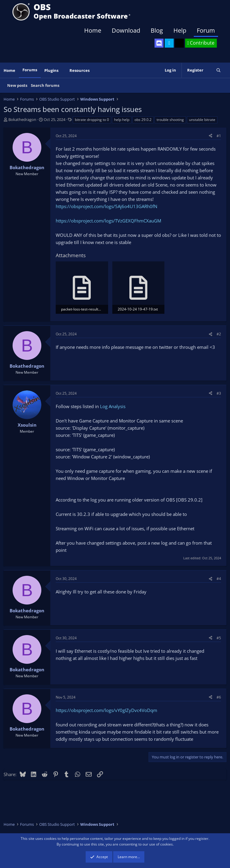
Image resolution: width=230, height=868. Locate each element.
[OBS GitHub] (179, 43)
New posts (17, 85)
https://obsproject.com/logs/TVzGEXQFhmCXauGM (108, 221)
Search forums (45, 85)
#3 (219, 393)
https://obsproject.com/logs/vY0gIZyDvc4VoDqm (106, 710)
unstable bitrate (202, 120)
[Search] (218, 70)
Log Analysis (113, 406)
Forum (206, 30)
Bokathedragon (22, 119)
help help (122, 120)
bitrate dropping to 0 (92, 120)
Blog (157, 30)
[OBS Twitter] (169, 43)
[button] (63, 71)
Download (126, 30)
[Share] (211, 136)
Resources (80, 70)
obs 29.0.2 (143, 120)
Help (180, 30)
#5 (219, 638)
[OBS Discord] (159, 43)
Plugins (51, 70)
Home (93, 30)
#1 (219, 136)
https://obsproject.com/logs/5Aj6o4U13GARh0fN (106, 206)
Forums (30, 70)
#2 (219, 334)
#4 (219, 579)
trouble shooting (170, 120)
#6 (219, 697)
